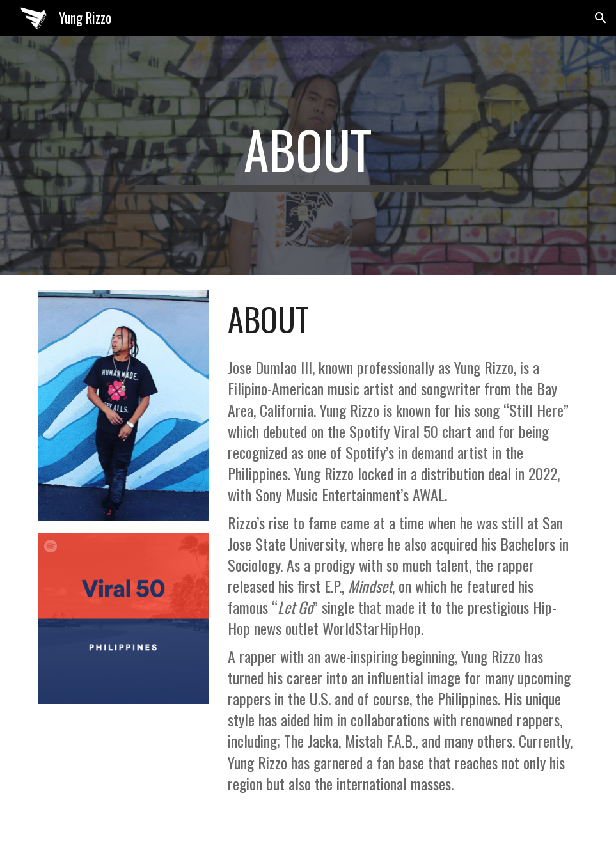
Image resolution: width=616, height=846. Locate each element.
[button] (601, 18)
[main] (308, 155)
